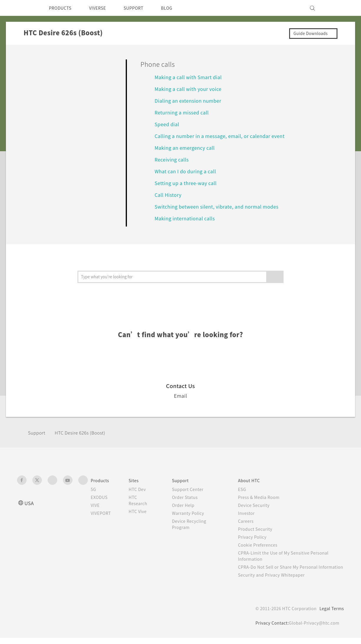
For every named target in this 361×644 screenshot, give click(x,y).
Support (37, 433)
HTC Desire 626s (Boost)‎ (85, 433)
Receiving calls (173, 159)
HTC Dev (142, 489)
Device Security (258, 505)
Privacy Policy (256, 537)
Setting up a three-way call (189, 183)
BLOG (177, 8)
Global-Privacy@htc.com (313, 629)
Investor (250, 513)
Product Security (259, 529)
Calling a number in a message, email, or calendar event (224, 136)
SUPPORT (142, 8)
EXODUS (100, 497)
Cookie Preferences (262, 545)
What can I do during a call (188, 171)
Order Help (187, 505)
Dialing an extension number (191, 100)
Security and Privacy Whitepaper (277, 581)
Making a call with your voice (191, 89)
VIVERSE (103, 8)
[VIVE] (336, 8)
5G (93, 489)
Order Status (189, 497)
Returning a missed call (184, 112)
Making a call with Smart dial (190, 77)
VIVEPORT (103, 513)
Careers (249, 521)
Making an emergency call (188, 148)
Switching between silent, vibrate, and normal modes (221, 206)
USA (30, 503)
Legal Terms (331, 615)
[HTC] (24, 8)
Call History (169, 195)
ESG (245, 489)
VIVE (96, 505)
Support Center (192, 489)
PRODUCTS (62, 8)
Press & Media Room (264, 497)
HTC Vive (142, 511)
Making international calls (187, 218)
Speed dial (168, 124)
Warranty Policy (192, 513)
